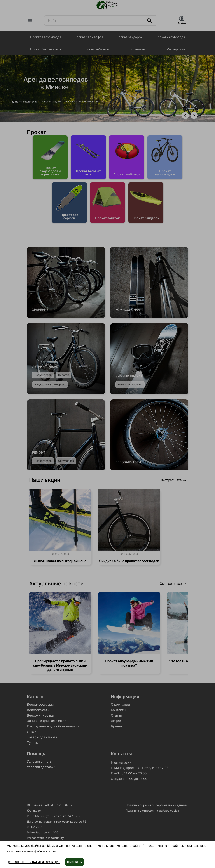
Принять (74, 862)
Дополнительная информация (33, 862)
